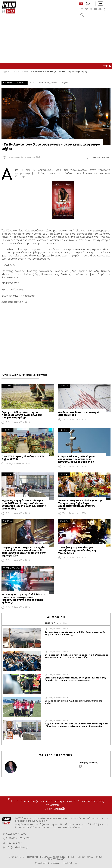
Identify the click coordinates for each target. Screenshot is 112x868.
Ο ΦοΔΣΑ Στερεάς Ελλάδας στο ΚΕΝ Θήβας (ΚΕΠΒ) (23, 458)
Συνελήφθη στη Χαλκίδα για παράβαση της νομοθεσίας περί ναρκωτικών (78, 550)
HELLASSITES (70, 863)
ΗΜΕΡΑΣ (50, 623)
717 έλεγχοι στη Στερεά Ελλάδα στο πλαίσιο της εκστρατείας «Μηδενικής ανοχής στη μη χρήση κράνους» (23, 598)
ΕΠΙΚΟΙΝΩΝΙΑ (85, 857)
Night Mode (108, 66)
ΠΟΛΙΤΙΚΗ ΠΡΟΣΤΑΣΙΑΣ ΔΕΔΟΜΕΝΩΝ (47, 857)
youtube (96, 9)
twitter (87, 9)
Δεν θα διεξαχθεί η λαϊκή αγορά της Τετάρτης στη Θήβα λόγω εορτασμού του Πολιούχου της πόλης (80, 505)
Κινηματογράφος (48, 83)
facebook (82, 9)
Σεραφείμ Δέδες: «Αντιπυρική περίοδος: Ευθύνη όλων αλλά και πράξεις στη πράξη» (22, 415)
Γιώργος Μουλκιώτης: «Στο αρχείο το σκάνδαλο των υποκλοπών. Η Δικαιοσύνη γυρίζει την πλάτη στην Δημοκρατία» (24, 552)
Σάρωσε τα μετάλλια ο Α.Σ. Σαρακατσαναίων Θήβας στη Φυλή (74, 702)
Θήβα (65, 83)
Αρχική (6, 72)
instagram (91, 9)
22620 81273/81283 (19, 838)
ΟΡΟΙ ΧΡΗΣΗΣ (16, 857)
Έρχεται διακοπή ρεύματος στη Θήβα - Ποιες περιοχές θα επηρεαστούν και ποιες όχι (75, 633)
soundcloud (100, 9)
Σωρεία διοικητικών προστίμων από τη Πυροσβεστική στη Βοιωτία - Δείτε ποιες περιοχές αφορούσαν (75, 679)
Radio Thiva (9, 7)
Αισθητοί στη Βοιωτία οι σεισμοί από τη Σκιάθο (79, 413)
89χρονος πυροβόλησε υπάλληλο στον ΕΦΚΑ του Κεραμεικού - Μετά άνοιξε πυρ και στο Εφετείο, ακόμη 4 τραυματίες (24, 505)
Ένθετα (16, 72)
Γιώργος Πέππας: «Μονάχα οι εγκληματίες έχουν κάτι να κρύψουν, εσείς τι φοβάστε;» (77, 459)
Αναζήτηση (82, 15)
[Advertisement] (56, 40)
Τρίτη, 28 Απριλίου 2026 (18, 422)
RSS (73, 857)
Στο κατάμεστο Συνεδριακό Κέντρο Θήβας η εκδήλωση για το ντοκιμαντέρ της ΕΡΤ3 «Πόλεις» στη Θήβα (77, 656)
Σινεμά (25, 72)
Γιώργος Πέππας (88, 763)
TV (107, 4)
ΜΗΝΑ (63, 623)
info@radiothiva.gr (17, 847)
